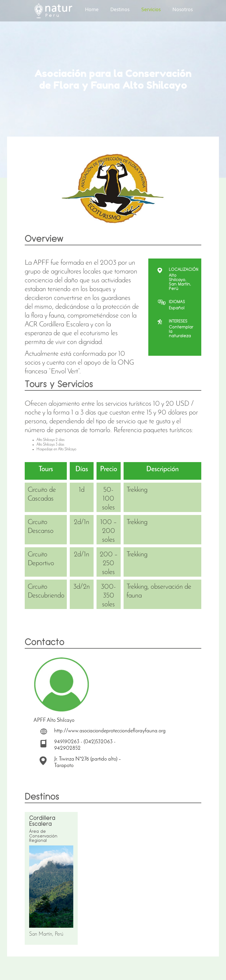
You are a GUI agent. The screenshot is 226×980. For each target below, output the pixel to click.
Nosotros (183, 10)
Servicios (151, 10)
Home (92, 10)
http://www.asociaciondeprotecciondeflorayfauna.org (110, 731)
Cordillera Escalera (42, 821)
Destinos (120, 10)
